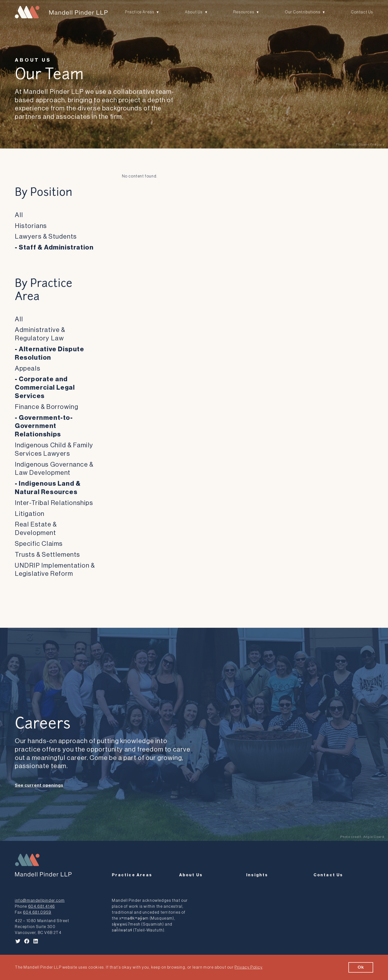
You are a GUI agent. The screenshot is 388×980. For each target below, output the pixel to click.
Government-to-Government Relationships (44, 426)
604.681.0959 (37, 911)
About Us (194, 12)
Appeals (28, 369)
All (19, 215)
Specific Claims (39, 544)
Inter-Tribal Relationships (54, 503)
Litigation (30, 514)
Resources (244, 12)
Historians (31, 226)
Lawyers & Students (46, 237)
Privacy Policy (248, 967)
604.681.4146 (42, 905)
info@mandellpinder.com (40, 900)
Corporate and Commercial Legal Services (45, 388)
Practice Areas (140, 12)
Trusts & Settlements (48, 555)
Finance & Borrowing (47, 407)
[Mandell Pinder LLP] (61, 12)
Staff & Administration (56, 248)
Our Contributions (303, 12)
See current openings (39, 785)
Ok (361, 967)
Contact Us (362, 12)
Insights (257, 874)
